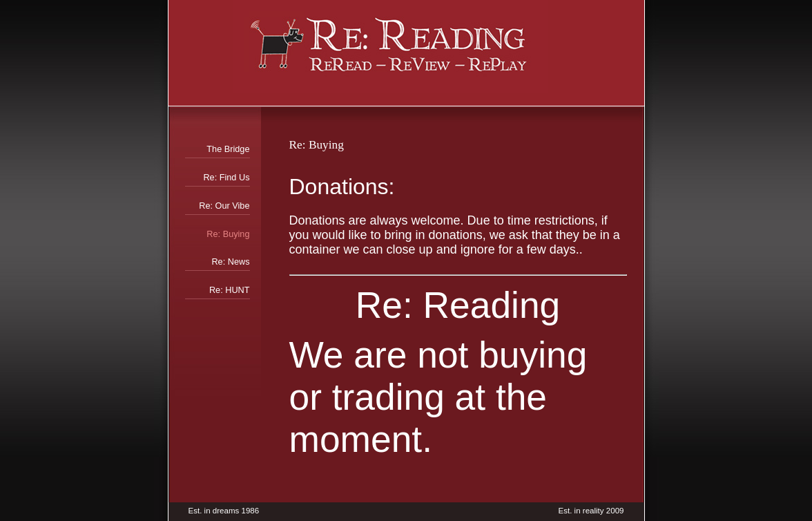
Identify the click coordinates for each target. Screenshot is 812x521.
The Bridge (228, 149)
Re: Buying (228, 234)
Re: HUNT (230, 290)
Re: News (230, 262)
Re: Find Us (226, 177)
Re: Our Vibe (224, 206)
